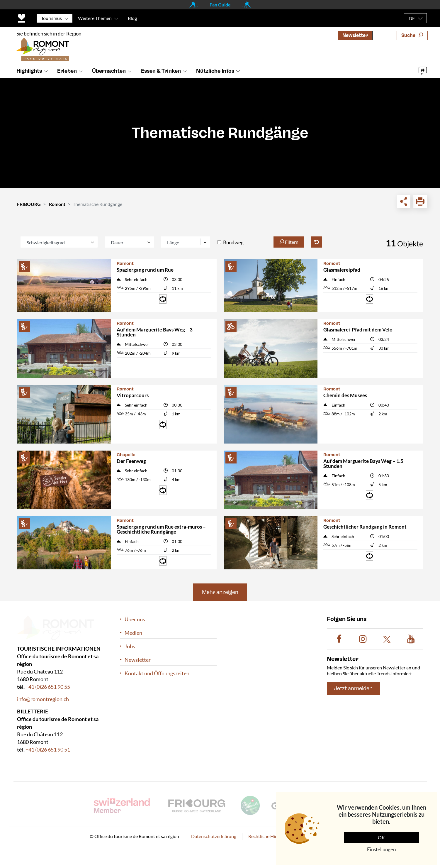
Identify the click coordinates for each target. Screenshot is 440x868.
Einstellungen (381, 849)
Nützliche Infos (215, 71)
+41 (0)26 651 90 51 (48, 749)
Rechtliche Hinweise (269, 836)
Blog (132, 18)
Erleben (67, 71)
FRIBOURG (29, 204)
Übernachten (109, 71)
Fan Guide (220, 5)
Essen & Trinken (161, 71)
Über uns (135, 619)
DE (412, 18)
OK (381, 837)
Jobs (130, 646)
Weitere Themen (95, 18)
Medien (133, 633)
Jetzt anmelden (353, 688)
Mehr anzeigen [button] (220, 592)
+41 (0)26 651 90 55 (48, 687)
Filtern (289, 242)
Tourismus (51, 18)
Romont (57, 204)
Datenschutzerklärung (214, 836)
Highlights (29, 71)
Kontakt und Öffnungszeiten (157, 673)
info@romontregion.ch (43, 699)
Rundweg (233, 242)
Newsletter (355, 35)
